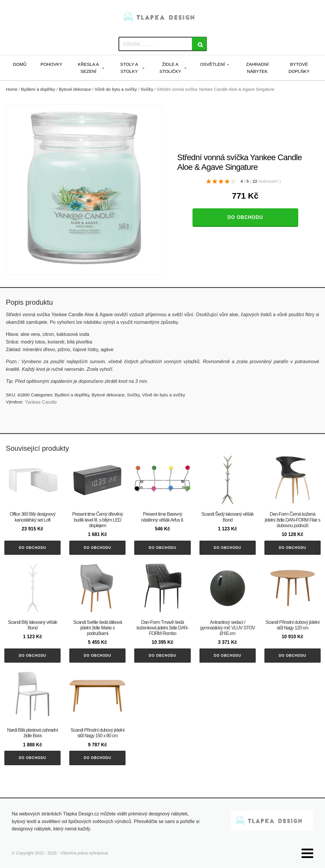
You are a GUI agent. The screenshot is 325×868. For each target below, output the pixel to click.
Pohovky (51, 64)
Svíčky (147, 89)
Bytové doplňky (299, 68)
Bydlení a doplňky (38, 89)
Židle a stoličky (170, 68)
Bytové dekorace (75, 89)
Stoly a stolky (129, 68)
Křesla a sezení (88, 68)
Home (12, 89)
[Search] (199, 44)
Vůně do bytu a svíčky (116, 89)
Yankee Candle (41, 402)
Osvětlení (212, 64)
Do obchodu (245, 217)
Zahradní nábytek (257, 68)
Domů (20, 64)
